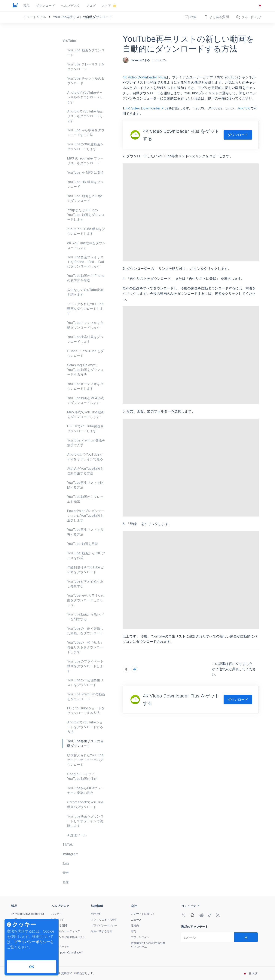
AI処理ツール (77, 835)
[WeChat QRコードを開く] (192, 915)
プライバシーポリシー (104, 925)
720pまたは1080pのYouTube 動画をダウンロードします (86, 215)
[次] (246, 937)
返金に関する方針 (102, 931)
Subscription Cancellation (67, 952)
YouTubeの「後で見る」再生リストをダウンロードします (85, 647)
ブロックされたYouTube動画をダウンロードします (85, 309)
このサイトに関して (143, 914)
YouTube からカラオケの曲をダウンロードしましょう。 (86, 600)
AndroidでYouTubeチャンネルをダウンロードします (85, 97)
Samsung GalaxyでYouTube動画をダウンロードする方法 (85, 370)
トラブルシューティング (66, 931)
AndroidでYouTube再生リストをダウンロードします (85, 116)
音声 (66, 873)
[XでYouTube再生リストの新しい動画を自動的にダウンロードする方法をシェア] (126, 626)
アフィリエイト (140, 937)
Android (244, 108)
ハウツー (56, 914)
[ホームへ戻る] (15, 6)
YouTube (69, 41)
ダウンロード (238, 135)
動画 (66, 863)
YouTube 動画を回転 (83, 544)
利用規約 (96, 914)
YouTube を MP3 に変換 (86, 172)
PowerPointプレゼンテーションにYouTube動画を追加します (86, 516)
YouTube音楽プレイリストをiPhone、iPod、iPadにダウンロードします (86, 262)
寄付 (134, 931)
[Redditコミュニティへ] (201, 915)
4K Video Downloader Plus (144, 77)
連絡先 (135, 925)
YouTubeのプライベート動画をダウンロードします (85, 666)
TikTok (68, 845)
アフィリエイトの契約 (104, 920)
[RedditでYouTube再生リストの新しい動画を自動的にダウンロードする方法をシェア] (135, 626)
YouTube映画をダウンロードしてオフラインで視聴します (85, 821)
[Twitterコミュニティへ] (183, 915)
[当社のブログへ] (218, 915)
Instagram (70, 854)
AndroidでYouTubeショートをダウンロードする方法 (85, 727)
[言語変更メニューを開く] (260, 6)
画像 (66, 882)
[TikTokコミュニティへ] (210, 915)
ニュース (136, 920)
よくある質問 (59, 925)
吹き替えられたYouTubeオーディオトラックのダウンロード (85, 760)
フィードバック (60, 947)
